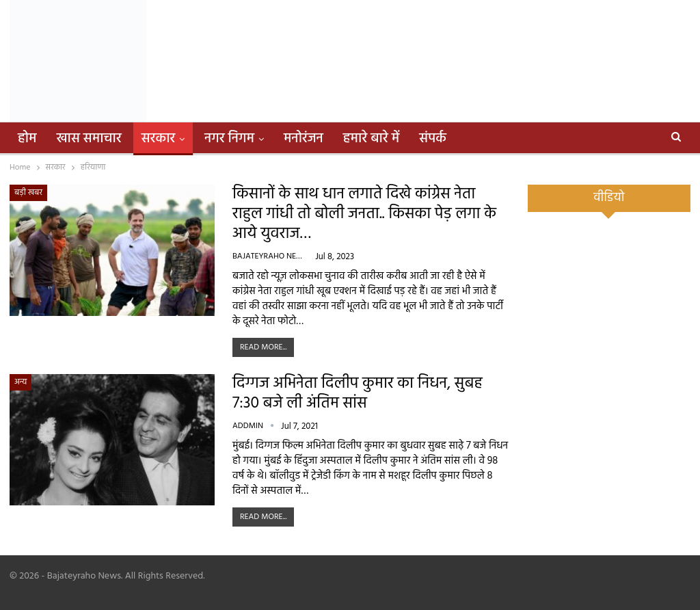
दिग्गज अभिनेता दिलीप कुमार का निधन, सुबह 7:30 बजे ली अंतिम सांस (358, 394)
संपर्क (433, 139)
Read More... (263, 347)
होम (27, 139)
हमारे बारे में (371, 139)
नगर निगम (229, 139)
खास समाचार (89, 139)
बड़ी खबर (28, 193)
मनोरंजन (304, 139)
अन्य (21, 382)
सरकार (159, 139)
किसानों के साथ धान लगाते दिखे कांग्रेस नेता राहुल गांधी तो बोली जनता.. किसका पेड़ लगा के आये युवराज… (364, 214)
